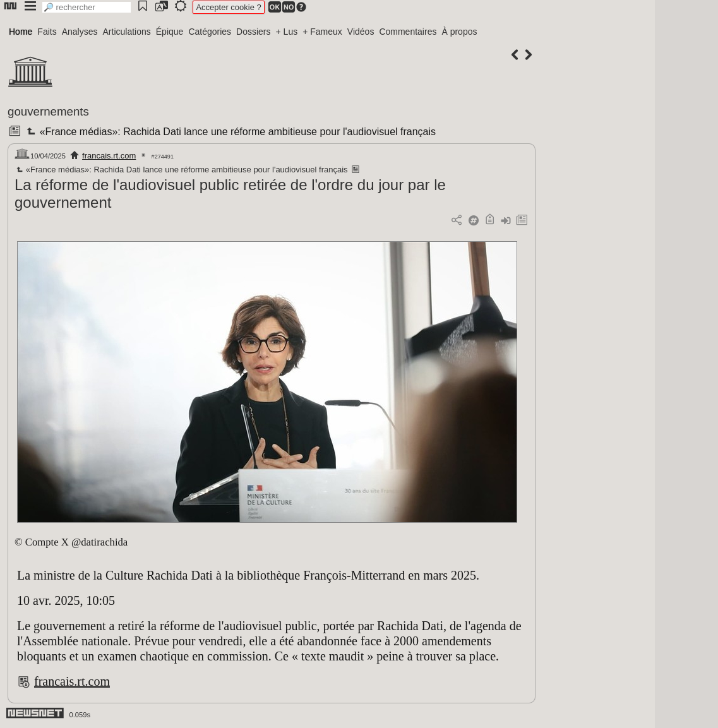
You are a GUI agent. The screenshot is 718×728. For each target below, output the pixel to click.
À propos (459, 32)
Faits (47, 32)
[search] (87, 7)
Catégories (210, 32)
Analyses (80, 32)
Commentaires (408, 32)
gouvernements (48, 111)
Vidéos (361, 32)
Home (21, 32)
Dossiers (253, 32)
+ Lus (287, 32)
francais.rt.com (109, 156)
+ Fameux (322, 32)
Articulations (127, 32)
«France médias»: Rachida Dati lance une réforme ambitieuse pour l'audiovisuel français (230, 132)
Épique (170, 32)
